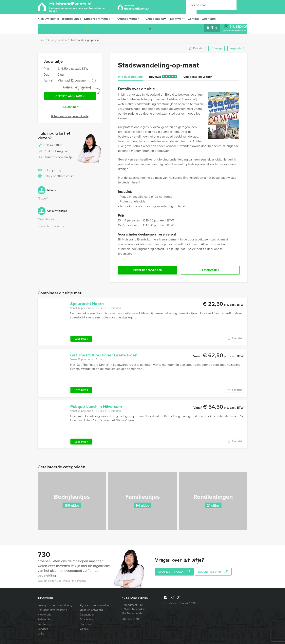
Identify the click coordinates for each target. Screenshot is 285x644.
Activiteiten (86, 619)
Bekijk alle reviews (51, 227)
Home (41, 40)
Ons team (213, 19)
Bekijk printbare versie (56, 177)
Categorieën (87, 615)
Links (41, 634)
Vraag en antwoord (91, 610)
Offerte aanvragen (70, 97)
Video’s (84, 629)
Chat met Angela (52, 152)
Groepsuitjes (157, 19)
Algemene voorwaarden (94, 605)
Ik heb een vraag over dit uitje (70, 117)
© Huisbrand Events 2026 (180, 603)
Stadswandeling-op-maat (85, 40)
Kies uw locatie (48, 19)
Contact (197, 19)
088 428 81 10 (232, 29)
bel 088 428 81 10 (213, 572)
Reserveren (70, 108)
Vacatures (44, 624)
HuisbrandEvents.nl (82, 7)
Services (43, 629)
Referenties (45, 619)
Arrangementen (129, 19)
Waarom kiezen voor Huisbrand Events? (62, 581)
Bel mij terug (49, 171)
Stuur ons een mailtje (55, 158)
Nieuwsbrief (45, 615)
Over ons (85, 624)
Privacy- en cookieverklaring (55, 605)
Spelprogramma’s (98, 19)
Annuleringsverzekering (52, 610)
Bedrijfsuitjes (72, 19)
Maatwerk (181, 19)
